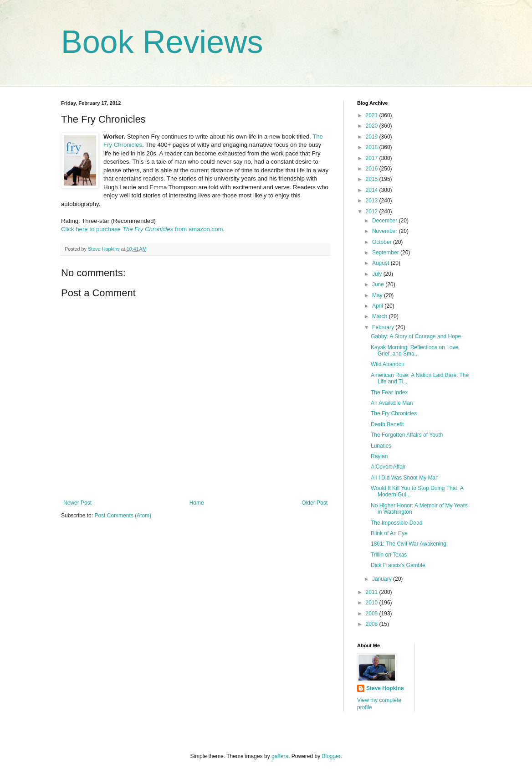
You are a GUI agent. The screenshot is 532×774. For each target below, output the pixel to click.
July (378, 274)
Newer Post (77, 503)
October (383, 242)
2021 (373, 115)
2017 (373, 158)
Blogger (331, 756)
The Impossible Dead (396, 523)
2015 (373, 179)
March (381, 316)
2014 (373, 190)
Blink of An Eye (389, 533)
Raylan (379, 456)
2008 (373, 624)
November (386, 231)
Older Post (315, 503)
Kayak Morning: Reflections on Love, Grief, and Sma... (415, 351)
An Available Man (392, 403)
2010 (373, 603)
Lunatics (381, 446)
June (379, 284)
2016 (373, 169)
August (381, 263)
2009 (373, 614)
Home (197, 503)
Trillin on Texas (389, 555)
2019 (373, 137)
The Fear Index (389, 392)
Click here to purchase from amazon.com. (143, 229)
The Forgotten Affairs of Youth (407, 435)
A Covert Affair (388, 467)
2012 (373, 212)
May (378, 295)
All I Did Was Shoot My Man (405, 478)
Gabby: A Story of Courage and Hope (416, 336)
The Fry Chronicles (394, 413)
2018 (373, 147)
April (378, 306)
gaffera (280, 756)
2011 (373, 592)
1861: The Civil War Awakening (409, 544)
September (386, 253)
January (383, 579)
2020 (373, 126)
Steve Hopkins (385, 688)
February (384, 327)
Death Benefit (387, 424)
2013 (373, 201)
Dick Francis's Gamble (398, 565)
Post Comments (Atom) (123, 516)
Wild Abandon (388, 364)
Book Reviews (162, 42)
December (386, 221)
